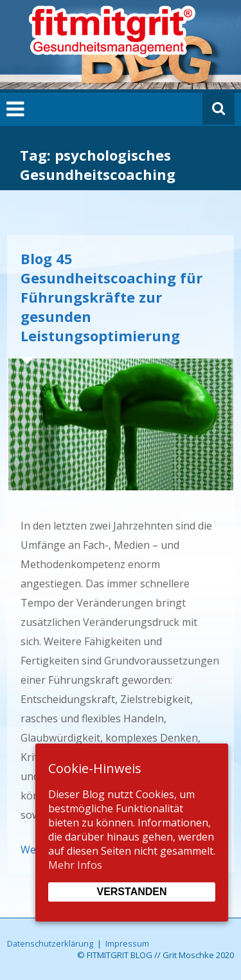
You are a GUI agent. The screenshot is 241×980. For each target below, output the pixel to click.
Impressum (127, 943)
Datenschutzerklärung (50, 943)
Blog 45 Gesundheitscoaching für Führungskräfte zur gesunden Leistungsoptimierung (112, 297)
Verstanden (131, 892)
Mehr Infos (75, 865)
